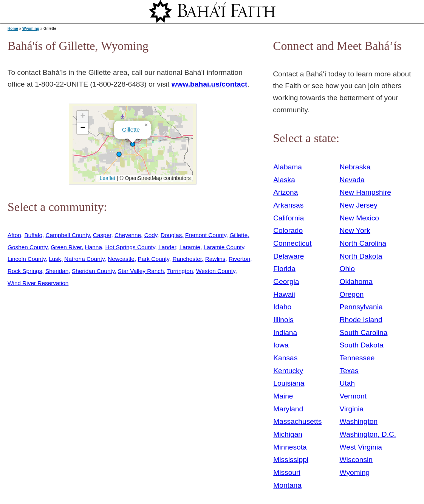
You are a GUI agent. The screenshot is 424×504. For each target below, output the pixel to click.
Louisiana (289, 383)
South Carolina (364, 333)
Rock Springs (25, 271)
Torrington (180, 271)
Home (13, 29)
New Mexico (360, 218)
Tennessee (357, 358)
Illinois (283, 320)
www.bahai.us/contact (210, 84)
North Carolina (363, 243)
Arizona (286, 192)
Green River (66, 247)
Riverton (239, 259)
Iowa (281, 345)
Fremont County (206, 235)
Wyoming (31, 29)
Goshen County (28, 247)
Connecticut (292, 243)
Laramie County (224, 247)
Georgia (286, 281)
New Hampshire (366, 192)
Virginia (352, 409)
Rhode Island (361, 320)
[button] (119, 154)
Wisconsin (356, 460)
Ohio (347, 269)
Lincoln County (26, 259)
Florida (284, 269)
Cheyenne (128, 235)
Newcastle (121, 259)
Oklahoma (356, 281)
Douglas (171, 235)
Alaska (284, 180)
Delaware (289, 256)
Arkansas (288, 205)
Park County (153, 259)
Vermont (353, 396)
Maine (283, 396)
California (289, 218)
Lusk (55, 259)
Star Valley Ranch (141, 271)
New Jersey (359, 205)
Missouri (287, 472)
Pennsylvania (361, 307)
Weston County (216, 271)
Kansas (285, 358)
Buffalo (33, 235)
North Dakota (361, 256)
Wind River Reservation (38, 283)
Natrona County (84, 259)
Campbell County (68, 235)
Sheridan (57, 271)
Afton (14, 235)
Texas (349, 371)
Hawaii (284, 294)
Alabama (288, 167)
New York (355, 230)
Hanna (94, 247)
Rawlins (215, 259)
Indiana (285, 333)
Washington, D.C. (368, 434)
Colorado (288, 230)
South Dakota (362, 345)
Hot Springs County (130, 247)
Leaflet (107, 178)
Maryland (288, 409)
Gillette (131, 129)
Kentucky (288, 371)
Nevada (352, 180)
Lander (167, 247)
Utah (347, 383)
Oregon (352, 294)
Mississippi (291, 460)
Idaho (282, 307)
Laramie (190, 247)
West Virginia (361, 447)
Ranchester (187, 259)
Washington (359, 421)
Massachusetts (297, 421)
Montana (287, 485)
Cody (151, 235)
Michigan (288, 434)
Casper (102, 235)
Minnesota (290, 447)
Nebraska (355, 167)
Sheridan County (93, 271)
